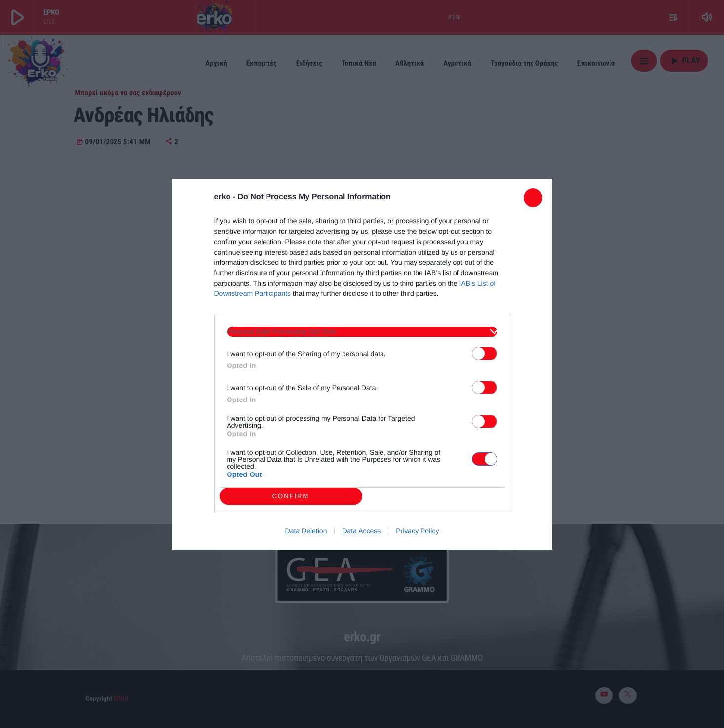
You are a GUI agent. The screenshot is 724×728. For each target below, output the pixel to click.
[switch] (485, 353)
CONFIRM (291, 496)
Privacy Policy (417, 531)
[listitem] (362, 332)
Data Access (361, 531)
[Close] (533, 198)
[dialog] (362, 364)
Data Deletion (306, 531)
